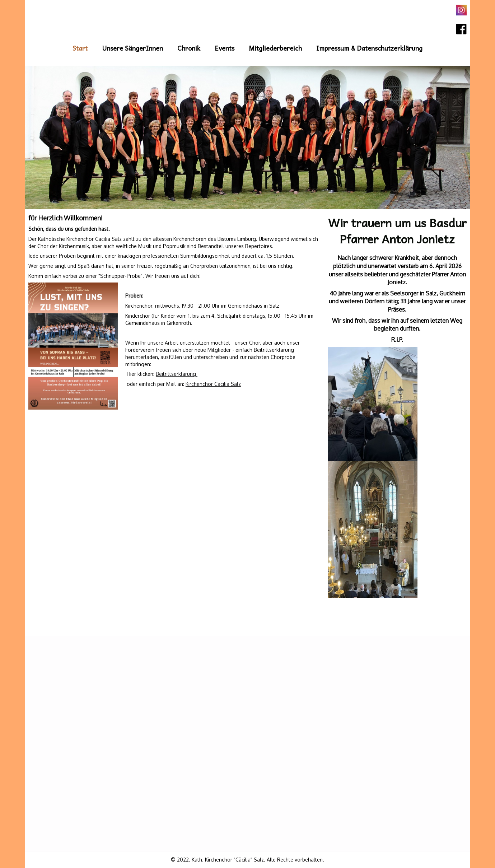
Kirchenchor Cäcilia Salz (213, 384)
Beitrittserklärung (177, 374)
